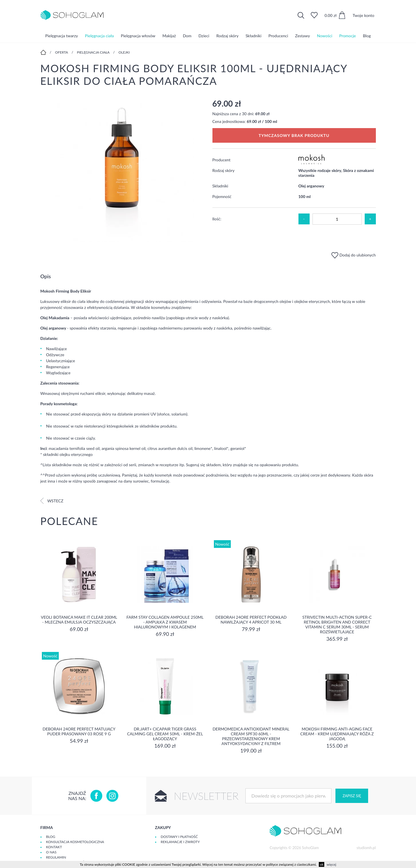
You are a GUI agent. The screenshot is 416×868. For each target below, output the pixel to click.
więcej (331, 864)
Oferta (61, 52)
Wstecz (52, 501)
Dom (187, 36)
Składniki (253, 36)
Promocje (347, 36)
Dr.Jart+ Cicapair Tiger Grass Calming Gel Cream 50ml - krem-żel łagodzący (165, 734)
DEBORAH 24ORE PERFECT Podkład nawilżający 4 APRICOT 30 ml (251, 620)
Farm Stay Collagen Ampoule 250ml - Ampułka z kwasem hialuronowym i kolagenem (165, 622)
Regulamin (56, 857)
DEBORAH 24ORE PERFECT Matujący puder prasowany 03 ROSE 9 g (79, 731)
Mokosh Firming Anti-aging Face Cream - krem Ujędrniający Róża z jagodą (337, 734)
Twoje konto (364, 15)
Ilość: (217, 219)
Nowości (325, 36)
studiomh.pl (366, 848)
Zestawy (302, 36)
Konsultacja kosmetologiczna (75, 842)
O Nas (51, 852)
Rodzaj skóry (227, 36)
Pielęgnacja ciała (99, 36)
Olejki (124, 52)
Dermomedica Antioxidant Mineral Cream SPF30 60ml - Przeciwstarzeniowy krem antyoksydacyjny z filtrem (251, 736)
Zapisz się (352, 796)
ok (322, 864)
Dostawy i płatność (179, 837)
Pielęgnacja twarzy (62, 36)
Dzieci (204, 36)
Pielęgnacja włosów (138, 36)
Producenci (278, 36)
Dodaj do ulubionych (353, 255)
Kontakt (54, 847)
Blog (367, 36)
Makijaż (169, 36)
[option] (122, 171)
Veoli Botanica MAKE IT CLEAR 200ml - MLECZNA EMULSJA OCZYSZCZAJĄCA (79, 620)
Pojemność (222, 196)
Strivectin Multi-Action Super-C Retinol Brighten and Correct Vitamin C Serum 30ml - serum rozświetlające (337, 624)
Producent (221, 160)
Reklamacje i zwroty (180, 842)
